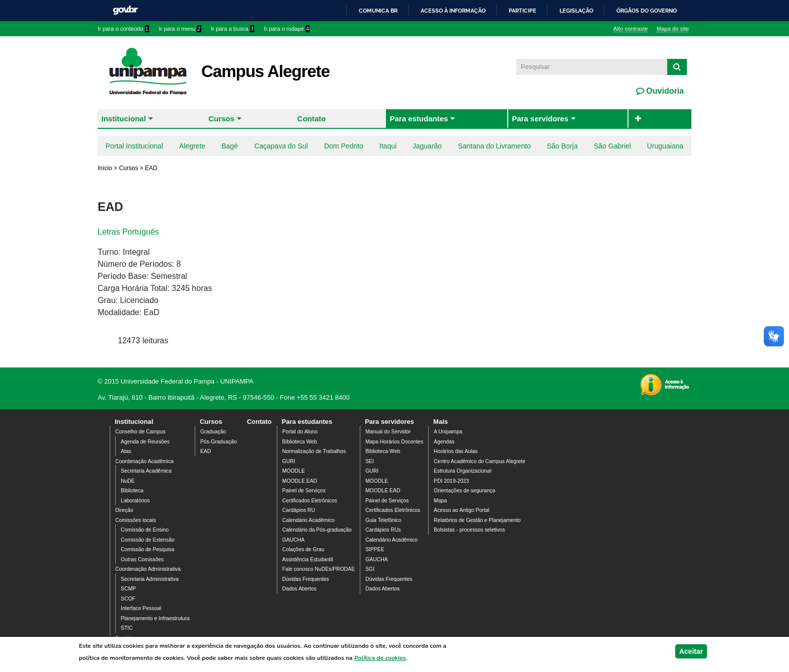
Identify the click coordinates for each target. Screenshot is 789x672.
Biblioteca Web (300, 442)
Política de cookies (380, 660)
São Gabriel (612, 146)
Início (105, 168)
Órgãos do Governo (647, 11)
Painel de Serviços (304, 491)
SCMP (128, 589)
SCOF (128, 599)
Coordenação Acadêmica (144, 461)
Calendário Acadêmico (308, 520)
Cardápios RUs (383, 530)
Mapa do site (673, 29)
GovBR (125, 10)
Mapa (440, 501)
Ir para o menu (180, 29)
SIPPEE (375, 549)
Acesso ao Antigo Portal (461, 510)
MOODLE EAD (300, 481)
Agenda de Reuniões (145, 442)
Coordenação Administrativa (148, 569)
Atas (126, 451)
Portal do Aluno (300, 432)
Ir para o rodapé (287, 29)
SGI (370, 569)
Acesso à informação (453, 11)
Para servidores (540, 119)
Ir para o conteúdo (123, 29)
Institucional (124, 119)
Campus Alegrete (265, 71)
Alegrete (192, 146)
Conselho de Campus (140, 432)
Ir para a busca (232, 29)
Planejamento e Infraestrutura (155, 618)
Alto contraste (630, 29)
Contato (312, 119)
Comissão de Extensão (148, 540)
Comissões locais (136, 520)
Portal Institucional (134, 146)
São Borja (562, 146)
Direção (124, 510)
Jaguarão (427, 146)
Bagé (230, 146)
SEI (370, 461)
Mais (441, 422)
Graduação (213, 432)
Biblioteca (132, 491)
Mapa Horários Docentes (394, 442)
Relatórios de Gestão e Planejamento (477, 520)
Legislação (576, 11)
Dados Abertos (299, 589)
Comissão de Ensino (145, 530)
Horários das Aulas (456, 451)
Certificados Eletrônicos (310, 501)
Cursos (221, 119)
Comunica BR (378, 11)
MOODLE (294, 471)
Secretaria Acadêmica (146, 471)
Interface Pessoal (141, 608)
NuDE (128, 481)
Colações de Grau (303, 549)
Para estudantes (419, 119)
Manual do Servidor (388, 432)
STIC (127, 628)
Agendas (444, 442)
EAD (206, 451)
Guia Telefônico (383, 520)
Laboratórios (135, 501)
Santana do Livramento (494, 146)
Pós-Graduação (219, 442)
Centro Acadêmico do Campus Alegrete (480, 461)
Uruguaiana (665, 146)
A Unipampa (448, 432)
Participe (523, 11)
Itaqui (388, 146)
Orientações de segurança (464, 491)
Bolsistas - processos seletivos (469, 530)
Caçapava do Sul (281, 146)
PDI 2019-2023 (451, 481)
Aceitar (691, 653)
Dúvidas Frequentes (306, 579)
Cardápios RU (299, 510)
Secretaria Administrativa (150, 579)
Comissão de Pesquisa (147, 549)
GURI (289, 461)
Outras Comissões (142, 559)
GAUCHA (293, 540)
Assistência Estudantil (308, 559)
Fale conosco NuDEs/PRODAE (319, 569)
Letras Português (128, 232)
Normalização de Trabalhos (314, 451)
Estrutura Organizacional (462, 471)
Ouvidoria (664, 91)
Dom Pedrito (344, 146)
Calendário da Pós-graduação (317, 530)
